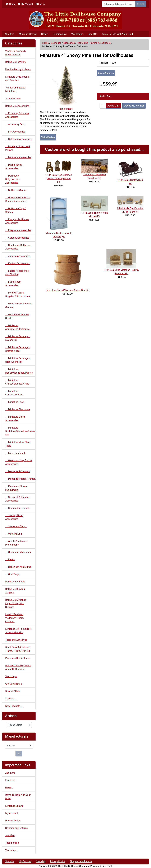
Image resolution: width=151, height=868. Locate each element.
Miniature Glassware (17, 409)
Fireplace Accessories (18, 230)
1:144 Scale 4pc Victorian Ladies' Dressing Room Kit (59, 179)
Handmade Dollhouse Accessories (18, 247)
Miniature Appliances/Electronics (17, 327)
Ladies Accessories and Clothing (17, 273)
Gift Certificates (13, 684)
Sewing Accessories (17, 508)
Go (19, 754)
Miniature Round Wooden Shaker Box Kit (68, 290)
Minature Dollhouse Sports (17, 316)
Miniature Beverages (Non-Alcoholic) (17, 360)
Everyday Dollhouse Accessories (17, 221)
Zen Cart (108, 866)
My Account (12, 813)
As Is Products (13, 99)
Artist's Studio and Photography (16, 543)
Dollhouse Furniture (15, 62)
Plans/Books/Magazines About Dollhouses (18, 667)
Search (141, 4)
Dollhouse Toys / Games (16, 210)
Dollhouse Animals (15, 582)
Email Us (92, 34)
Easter (10, 559)
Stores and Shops (16, 526)
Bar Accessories (15, 132)
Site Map (10, 835)
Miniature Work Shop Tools (18, 444)
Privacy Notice (13, 821)
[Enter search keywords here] (118, 4)
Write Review (48, 137)
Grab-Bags (12, 574)
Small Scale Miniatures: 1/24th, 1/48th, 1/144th (18, 649)
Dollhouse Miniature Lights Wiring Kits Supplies (16, 604)
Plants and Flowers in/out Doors (94, 43)
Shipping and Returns (16, 828)
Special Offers (13, 691)
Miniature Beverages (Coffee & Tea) (17, 349)
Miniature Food (15, 402)
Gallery (45, 34)
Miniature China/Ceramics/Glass (17, 382)
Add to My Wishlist (134, 106)
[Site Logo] (75, 20)
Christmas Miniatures (18, 552)
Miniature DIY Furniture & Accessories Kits (18, 631)
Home (11, 4)
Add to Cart (113, 106)
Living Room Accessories (13, 284)
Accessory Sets (15, 124)
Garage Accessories (17, 238)
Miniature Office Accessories (15, 419)
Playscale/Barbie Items (17, 658)
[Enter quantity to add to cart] (103, 106)
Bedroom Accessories (18, 157)
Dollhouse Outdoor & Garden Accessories (18, 199)
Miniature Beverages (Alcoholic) (17, 338)
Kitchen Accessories (17, 263)
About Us (9, 34)
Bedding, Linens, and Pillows (18, 148)
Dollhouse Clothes (16, 190)
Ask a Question (106, 73)
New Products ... (14, 706)
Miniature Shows (28, 34)
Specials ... (11, 699)
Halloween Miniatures (18, 567)
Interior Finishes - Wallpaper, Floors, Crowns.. (15, 618)
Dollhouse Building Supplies (15, 591)
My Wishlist (25, 4)
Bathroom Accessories (19, 139)
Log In (40, 4)
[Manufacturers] (19, 746)
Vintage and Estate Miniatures (15, 89)
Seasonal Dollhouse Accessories (17, 499)
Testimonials (60, 34)
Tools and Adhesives (16, 640)
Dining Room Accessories (13, 167)
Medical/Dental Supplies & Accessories (18, 294)
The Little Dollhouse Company (73, 866)
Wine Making (14, 534)
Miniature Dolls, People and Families (17, 79)
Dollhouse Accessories (63, 43)
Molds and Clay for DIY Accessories (19, 462)
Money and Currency (17, 471)
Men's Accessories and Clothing (19, 305)
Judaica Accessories (18, 256)
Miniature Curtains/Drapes (14, 393)
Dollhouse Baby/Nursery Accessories (12, 179)
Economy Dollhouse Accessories (17, 115)
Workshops (77, 34)
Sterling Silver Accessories (14, 517)
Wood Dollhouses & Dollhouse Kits (15, 53)
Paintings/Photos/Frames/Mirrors (20, 479)
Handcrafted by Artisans (18, 69)
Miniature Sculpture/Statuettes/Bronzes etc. (20, 431)
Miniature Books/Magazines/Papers (19, 371)
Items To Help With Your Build (117, 34)
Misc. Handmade (16, 453)
